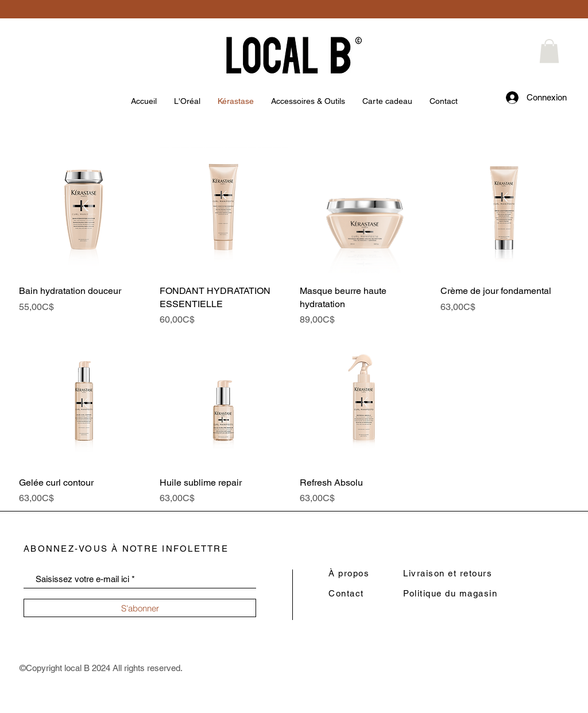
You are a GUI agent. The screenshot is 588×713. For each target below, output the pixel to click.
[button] (549, 51)
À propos (349, 573)
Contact (346, 593)
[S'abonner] (140, 608)
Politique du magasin (450, 593)
